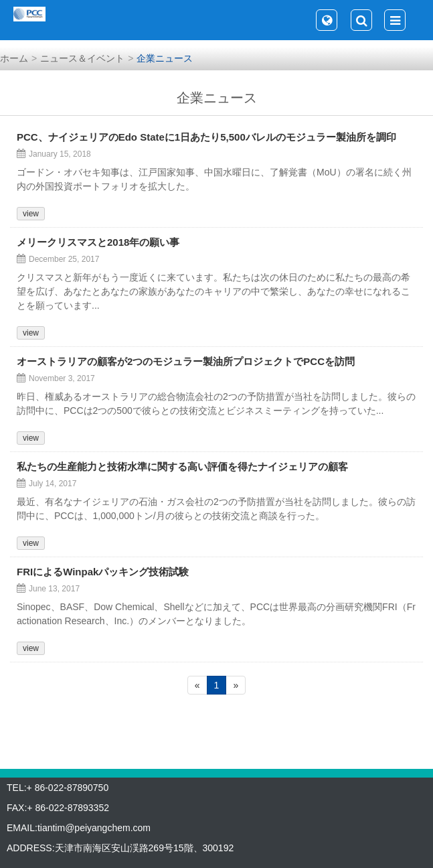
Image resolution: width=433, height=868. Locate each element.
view (31, 214)
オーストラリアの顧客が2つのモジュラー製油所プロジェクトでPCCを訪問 (186, 362)
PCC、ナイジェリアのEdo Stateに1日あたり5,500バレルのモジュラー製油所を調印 (206, 137)
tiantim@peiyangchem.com (94, 828)
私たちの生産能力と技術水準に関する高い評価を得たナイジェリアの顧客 (182, 467)
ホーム (14, 58)
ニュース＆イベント (82, 58)
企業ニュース (165, 58)
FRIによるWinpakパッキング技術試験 (103, 572)
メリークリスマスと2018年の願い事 (98, 242)
